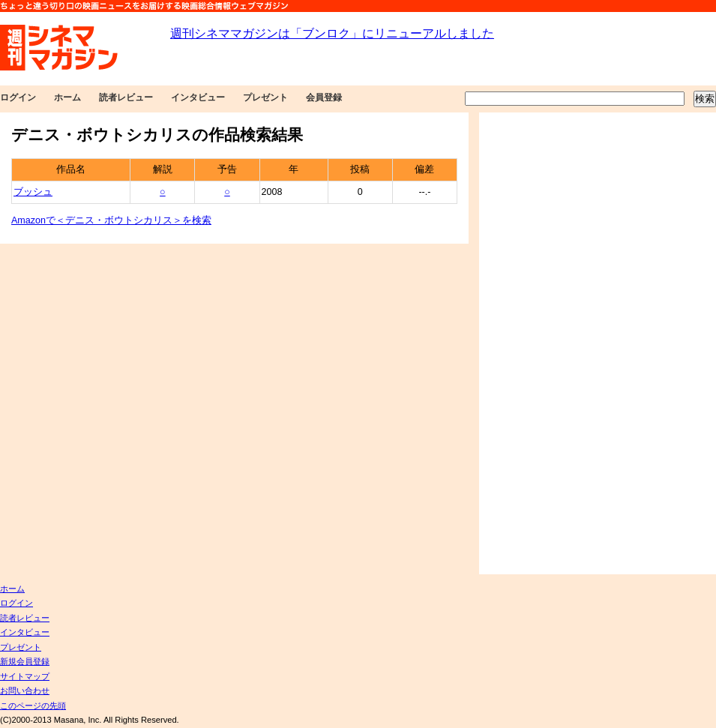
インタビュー (198, 97)
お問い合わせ (25, 691)
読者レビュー (126, 97)
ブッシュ (33, 192)
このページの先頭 (33, 706)
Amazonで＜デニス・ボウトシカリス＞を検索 (111, 220)
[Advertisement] (560, 343)
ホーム (67, 97)
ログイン (18, 97)
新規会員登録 (25, 661)
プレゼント (265, 97)
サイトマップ (25, 676)
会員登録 (324, 97)
